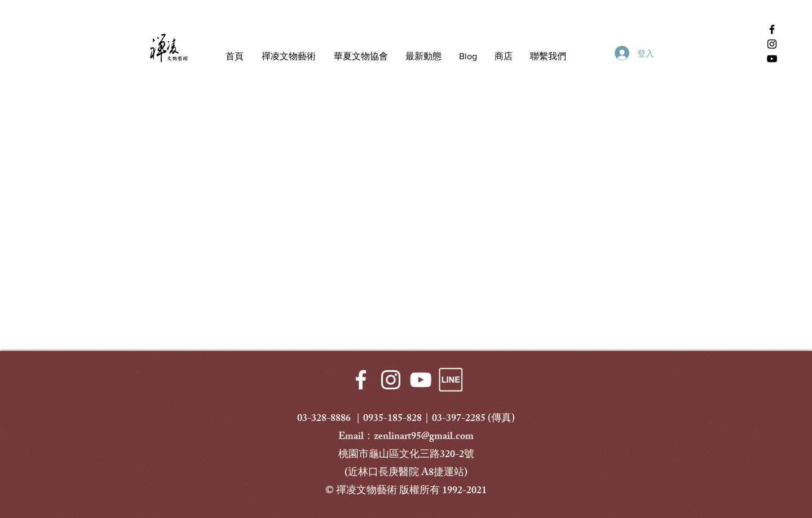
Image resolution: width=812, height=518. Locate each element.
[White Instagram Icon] (391, 380)
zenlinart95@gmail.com (424, 437)
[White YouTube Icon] (421, 380)
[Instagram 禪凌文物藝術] (772, 44)
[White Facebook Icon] (361, 380)
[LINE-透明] (451, 380)
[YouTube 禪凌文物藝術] (772, 59)
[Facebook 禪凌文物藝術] (772, 29)
